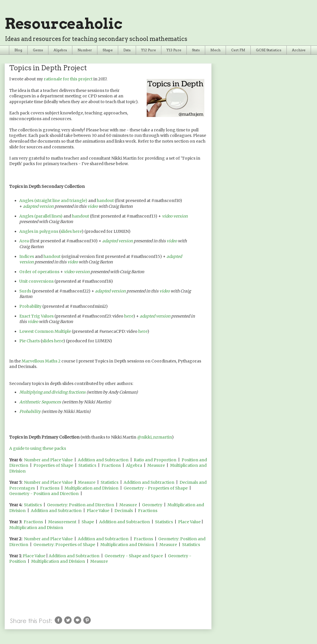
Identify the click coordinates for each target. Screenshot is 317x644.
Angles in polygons (39, 231)
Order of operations (39, 272)
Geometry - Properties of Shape (156, 488)
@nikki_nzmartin (154, 437)
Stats (196, 50)
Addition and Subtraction (103, 460)
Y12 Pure (149, 50)
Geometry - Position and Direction (44, 494)
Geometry (152, 505)
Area (24, 241)
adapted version (38, 206)
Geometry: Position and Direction (81, 505)
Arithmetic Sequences (40, 402)
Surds (25, 291)
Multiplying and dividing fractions (52, 392)
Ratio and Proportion (155, 460)
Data (127, 50)
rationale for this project (68, 79)
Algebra (60, 50)
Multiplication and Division (91, 488)
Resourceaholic (63, 24)
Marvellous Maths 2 (41, 361)
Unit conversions (36, 281)
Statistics (87, 465)
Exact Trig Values (36, 316)
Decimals (124, 511)
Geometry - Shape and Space (134, 556)
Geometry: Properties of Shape (64, 545)
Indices (27, 256)
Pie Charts (30, 341)
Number (85, 50)
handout (105, 201)
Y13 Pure (174, 50)
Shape (108, 50)
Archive (299, 50)
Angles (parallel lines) (41, 216)
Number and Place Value (48, 460)
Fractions (111, 465)
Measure (156, 465)
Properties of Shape (53, 465)
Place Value (98, 511)
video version (175, 216)
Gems (38, 50)
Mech (215, 50)
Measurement (62, 522)
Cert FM (238, 50)
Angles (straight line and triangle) (53, 201)
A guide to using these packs (38, 448)
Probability (30, 306)
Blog (18, 50)
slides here (71, 231)
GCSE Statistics (269, 50)
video (93, 206)
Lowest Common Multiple (45, 331)
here (129, 316)
